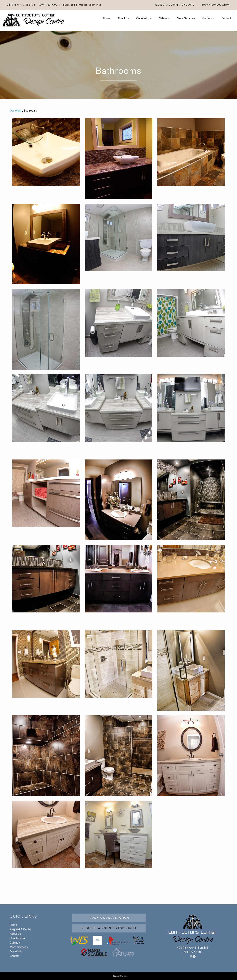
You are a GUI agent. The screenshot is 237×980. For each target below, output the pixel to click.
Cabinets (164, 18)
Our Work (208, 18)
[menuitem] (174, 5)
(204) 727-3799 (48, 5)
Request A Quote (20, 929)
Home (107, 18)
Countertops (144, 18)
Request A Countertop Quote (174, 5)
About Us (123, 18)
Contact (226, 18)
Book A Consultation (216, 5)
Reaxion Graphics (120, 976)
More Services (186, 18)
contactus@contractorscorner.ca (81, 5)
